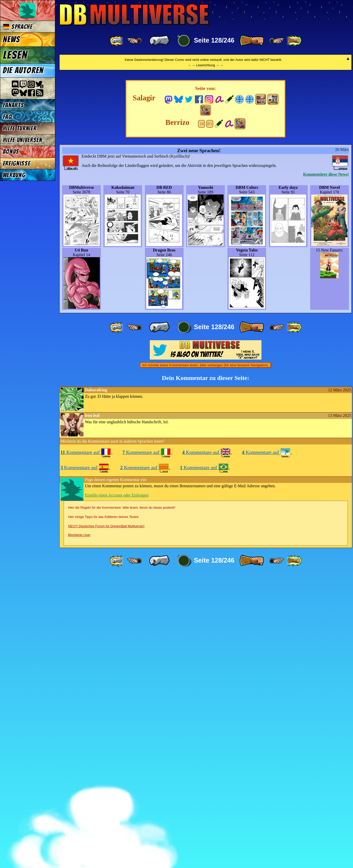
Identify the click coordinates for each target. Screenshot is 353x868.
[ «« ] (117, 41)
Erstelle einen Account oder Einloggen (117, 788)
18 (202, 417)
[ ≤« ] (134, 41)
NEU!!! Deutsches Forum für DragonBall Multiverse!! (106, 819)
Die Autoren (23, 70)
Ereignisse (17, 163)
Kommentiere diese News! (326, 467)
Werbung (14, 175)
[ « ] (159, 41)
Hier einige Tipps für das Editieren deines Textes (103, 810)
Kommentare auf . (86, 745)
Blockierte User (79, 828)
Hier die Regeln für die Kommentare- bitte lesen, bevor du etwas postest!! (122, 801)
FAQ (7, 117)
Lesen (15, 55)
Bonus (11, 152)
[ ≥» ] (277, 41)
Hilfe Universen (23, 140)
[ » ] (252, 41)
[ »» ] (294, 41)
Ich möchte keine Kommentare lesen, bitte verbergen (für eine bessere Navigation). (205, 658)
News (11, 39)
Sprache (18, 27)
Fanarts (13, 105)
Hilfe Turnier (20, 128)
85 (210, 417)
